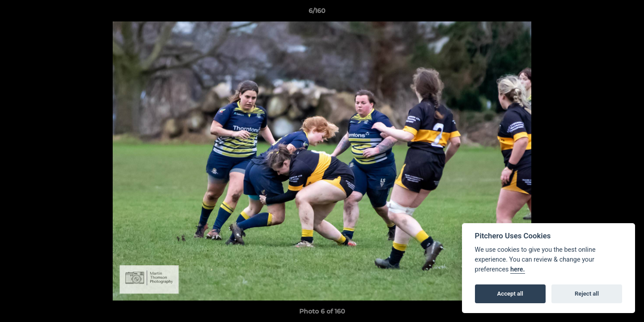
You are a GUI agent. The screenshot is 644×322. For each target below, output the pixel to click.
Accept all (510, 294)
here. (518, 269)
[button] (606, 13)
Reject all (587, 294)
